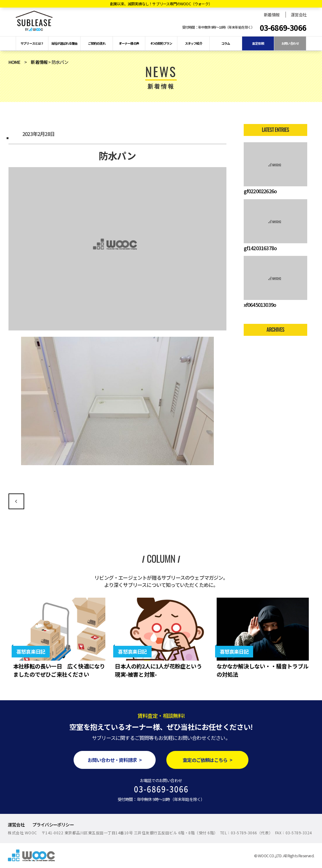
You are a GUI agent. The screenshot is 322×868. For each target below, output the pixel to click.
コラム (226, 43)
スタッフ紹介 (194, 43)
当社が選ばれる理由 (64, 43)
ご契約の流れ (97, 43)
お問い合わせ (290, 43)
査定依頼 (258, 43)
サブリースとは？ (32, 43)
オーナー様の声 (129, 43)
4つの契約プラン (161, 43)
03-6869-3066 (283, 28)
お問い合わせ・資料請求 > (115, 760)
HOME (14, 62)
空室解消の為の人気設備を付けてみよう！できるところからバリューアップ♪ (16, 501)
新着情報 (272, 15)
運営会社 (299, 15)
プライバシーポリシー (53, 825)
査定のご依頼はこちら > (207, 760)
